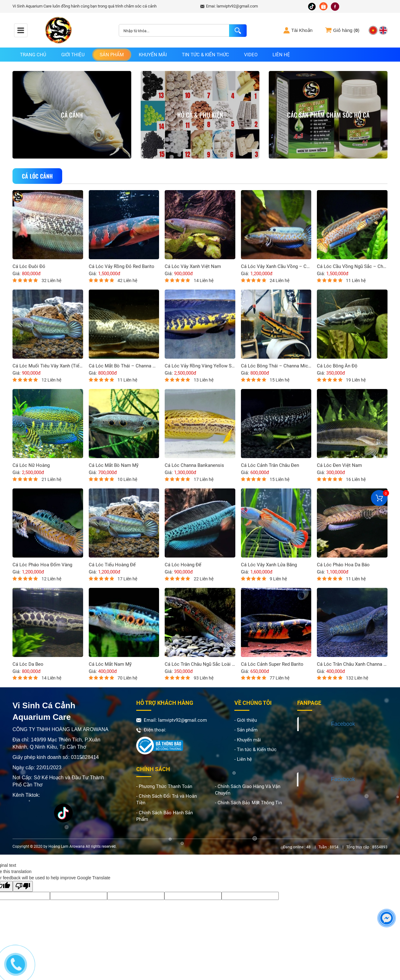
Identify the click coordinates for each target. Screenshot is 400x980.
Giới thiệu (73, 55)
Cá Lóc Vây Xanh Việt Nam (193, 267)
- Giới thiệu (246, 720)
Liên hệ (281, 55)
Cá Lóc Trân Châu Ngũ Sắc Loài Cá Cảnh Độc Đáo (200, 664)
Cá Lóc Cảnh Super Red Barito (272, 664)
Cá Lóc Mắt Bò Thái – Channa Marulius (124, 366)
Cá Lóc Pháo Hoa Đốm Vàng (42, 565)
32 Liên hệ (51, 280)
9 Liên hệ (278, 579)
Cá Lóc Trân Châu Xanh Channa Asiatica (352, 664)
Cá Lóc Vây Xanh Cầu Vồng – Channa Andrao (276, 267)
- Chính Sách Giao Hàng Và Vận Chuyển (248, 790)
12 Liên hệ (51, 380)
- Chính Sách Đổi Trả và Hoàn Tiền (167, 799)
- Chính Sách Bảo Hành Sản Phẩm (165, 816)
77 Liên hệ (280, 678)
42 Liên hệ (127, 280)
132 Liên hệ (357, 678)
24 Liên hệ (280, 280)
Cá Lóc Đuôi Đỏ (29, 267)
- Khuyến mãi (248, 740)
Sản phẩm (112, 55)
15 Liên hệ (280, 380)
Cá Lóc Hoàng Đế (183, 565)
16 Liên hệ (356, 479)
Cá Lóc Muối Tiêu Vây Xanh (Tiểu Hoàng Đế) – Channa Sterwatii (48, 366)
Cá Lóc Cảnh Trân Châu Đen (270, 465)
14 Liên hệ (204, 280)
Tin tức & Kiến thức (205, 55)
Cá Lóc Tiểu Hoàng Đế (112, 565)
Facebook (343, 724)
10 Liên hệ (127, 479)
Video (251, 55)
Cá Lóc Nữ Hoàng (31, 465)
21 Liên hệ (51, 479)
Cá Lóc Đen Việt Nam (339, 465)
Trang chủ (33, 55)
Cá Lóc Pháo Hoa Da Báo (343, 565)
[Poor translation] (23, 886)
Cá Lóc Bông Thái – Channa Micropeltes (276, 366)
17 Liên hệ (204, 479)
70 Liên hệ (127, 678)
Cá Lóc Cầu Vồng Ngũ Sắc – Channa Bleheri (352, 267)
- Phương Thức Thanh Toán (164, 786)
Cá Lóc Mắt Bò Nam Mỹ (114, 465)
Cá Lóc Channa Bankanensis (194, 465)
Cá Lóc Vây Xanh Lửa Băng (269, 565)
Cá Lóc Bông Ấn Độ (337, 366)
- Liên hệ (243, 759)
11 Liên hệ (356, 280)
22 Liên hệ (204, 579)
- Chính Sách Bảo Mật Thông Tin (248, 803)
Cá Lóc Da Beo (28, 664)
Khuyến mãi (153, 55)
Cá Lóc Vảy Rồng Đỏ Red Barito (122, 267)
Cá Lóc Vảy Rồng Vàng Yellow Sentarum (200, 366)
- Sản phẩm (246, 730)
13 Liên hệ (204, 380)
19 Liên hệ (356, 380)
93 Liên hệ (204, 678)
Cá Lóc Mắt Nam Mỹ (110, 664)
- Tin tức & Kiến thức (255, 750)
